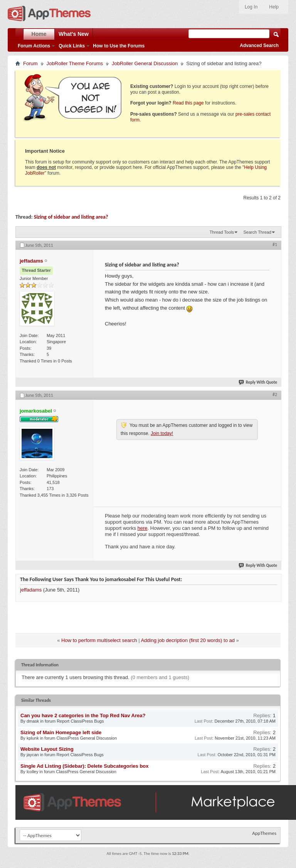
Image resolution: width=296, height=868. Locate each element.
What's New (74, 34)
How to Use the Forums (119, 46)
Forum (30, 63)
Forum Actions (34, 46)
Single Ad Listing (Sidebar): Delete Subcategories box (85, 766)
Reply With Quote (258, 382)
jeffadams (31, 590)
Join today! (162, 433)
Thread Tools (222, 232)
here (143, 528)
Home (39, 34)
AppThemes (264, 833)
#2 (275, 394)
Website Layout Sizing (47, 749)
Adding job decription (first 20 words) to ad (188, 640)
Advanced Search (259, 46)
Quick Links (72, 46)
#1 (275, 244)
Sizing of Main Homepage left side (61, 732)
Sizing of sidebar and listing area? (71, 217)
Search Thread (257, 232)
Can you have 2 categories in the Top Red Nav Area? (83, 715)
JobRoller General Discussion (145, 63)
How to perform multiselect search (99, 640)
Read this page (188, 103)
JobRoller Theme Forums (75, 63)
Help (274, 7)
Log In (251, 7)
